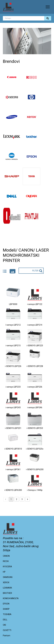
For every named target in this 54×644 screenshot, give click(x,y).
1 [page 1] (11, 499)
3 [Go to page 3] (22, 499)
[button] (48, 7)
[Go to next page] (28, 499)
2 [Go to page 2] (17, 499)
